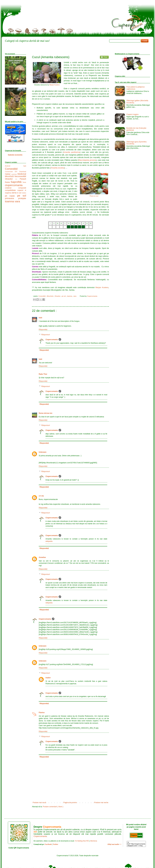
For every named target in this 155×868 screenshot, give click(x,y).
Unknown (43, 452)
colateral (12, 188)
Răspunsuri (46, 335)
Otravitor (58, 296)
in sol (20, 193)
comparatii (22, 188)
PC (18, 179)
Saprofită (16, 182)
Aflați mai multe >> (114, 844)
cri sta (41, 496)
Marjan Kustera (55, 85)
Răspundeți (43, 330)
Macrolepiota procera (87, 160)
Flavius (42, 713)
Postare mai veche (101, 803)
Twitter (56, 844)
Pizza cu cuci (94, 196)
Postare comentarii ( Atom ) (53, 807)
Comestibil (42, 296)
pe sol (64, 296)
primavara (12, 198)
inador (48, 678)
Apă (25, 166)
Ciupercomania (52, 340)
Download (23, 172)
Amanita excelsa (58, 168)
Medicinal (22, 174)
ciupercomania (14, 185)
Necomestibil (20, 176)
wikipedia (49, 541)
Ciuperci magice (132, 114)
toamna (70, 296)
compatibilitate (11, 190)
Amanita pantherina (72, 152)
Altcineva (94, 841)
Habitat (8, 174)
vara (75, 296)
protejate (22, 198)
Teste (24, 182)
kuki (40, 318)
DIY (17, 172)
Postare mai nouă (39, 803)
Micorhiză (50, 296)
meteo (24, 193)
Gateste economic (15, 155)
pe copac (11, 196)
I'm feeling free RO (82, 841)
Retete (8, 182)
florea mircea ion (46, 413)
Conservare (10, 172)
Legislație (14, 174)
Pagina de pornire (70, 803)
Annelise (42, 557)
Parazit (23, 179)
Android (14, 166)
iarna (15, 193)
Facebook (48, 844)
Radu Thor (43, 374)
